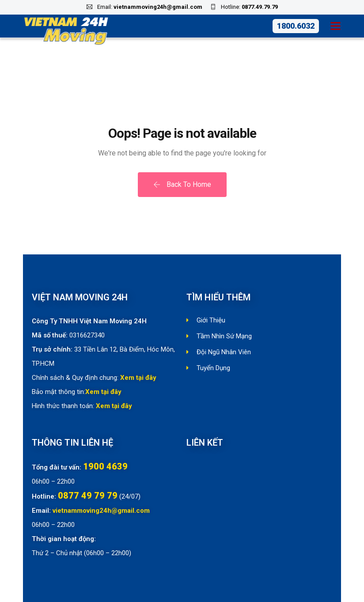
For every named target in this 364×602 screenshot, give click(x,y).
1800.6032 (296, 26)
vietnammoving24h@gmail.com (158, 7)
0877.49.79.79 (260, 7)
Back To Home (182, 184)
